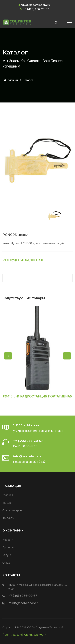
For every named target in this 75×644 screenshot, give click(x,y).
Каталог (28, 80)
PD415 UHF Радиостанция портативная (38, 396)
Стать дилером (12, 510)
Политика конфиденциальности (24, 635)
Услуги (7, 555)
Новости (8, 540)
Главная (10, 80)
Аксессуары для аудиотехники (23, 260)
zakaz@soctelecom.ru (35, 5)
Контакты (8, 518)
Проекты (8, 547)
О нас (6, 563)
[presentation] (8, 356)
